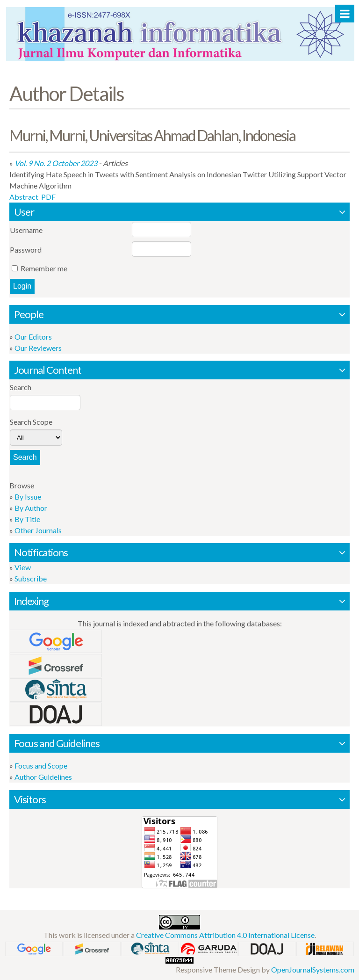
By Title (27, 519)
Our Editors (33, 337)
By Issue (28, 497)
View (23, 567)
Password (26, 250)
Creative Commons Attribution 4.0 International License (225, 935)
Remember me (44, 268)
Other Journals (38, 530)
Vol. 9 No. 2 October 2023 (56, 163)
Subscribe (31, 578)
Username (26, 230)
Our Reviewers (38, 348)
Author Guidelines (43, 777)
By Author (31, 508)
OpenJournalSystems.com (313, 969)
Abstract (24, 197)
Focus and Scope (41, 766)
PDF (48, 197)
